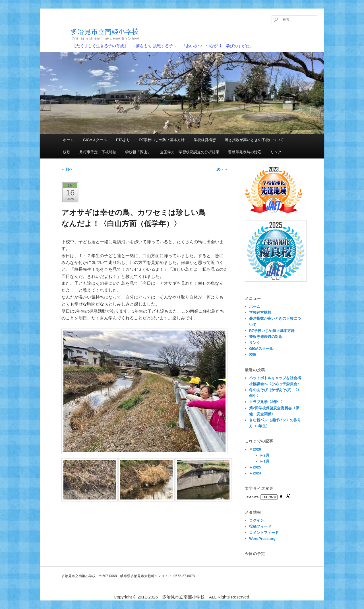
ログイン (257, 520)
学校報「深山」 (138, 152)
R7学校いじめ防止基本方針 (162, 140)
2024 (257, 473)
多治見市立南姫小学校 (95, 34)
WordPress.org (262, 539)
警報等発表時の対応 (245, 152)
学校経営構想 (205, 140)
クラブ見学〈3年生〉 (267, 402)
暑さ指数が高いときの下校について (254, 140)
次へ (222, 169)
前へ (67, 169)
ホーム (68, 140)
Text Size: (253, 497)
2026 (257, 449)
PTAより (123, 140)
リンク (276, 152)
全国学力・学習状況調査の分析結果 (190, 152)
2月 (266, 455)
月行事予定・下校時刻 (98, 152)
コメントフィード (264, 533)
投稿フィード (260, 526)
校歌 (67, 152)
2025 (257, 467)
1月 (266, 461)
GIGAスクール (95, 140)
